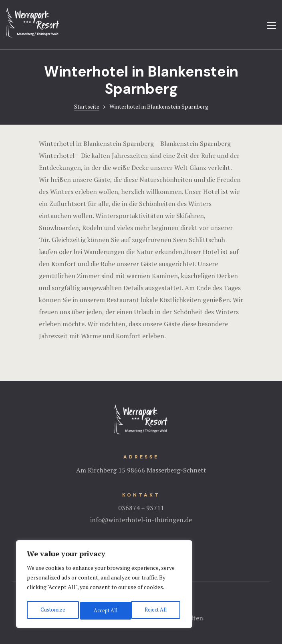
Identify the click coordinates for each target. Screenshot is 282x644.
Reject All (104, 611)
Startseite (87, 106)
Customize (52, 611)
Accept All (156, 611)
